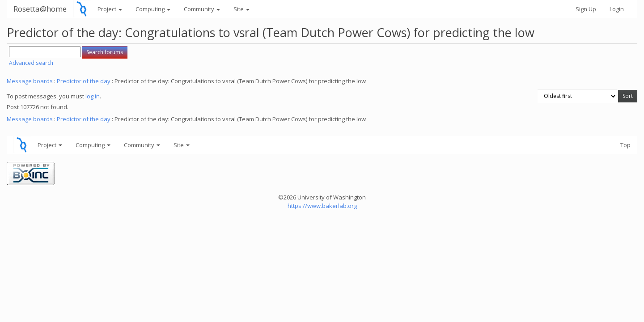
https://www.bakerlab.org (322, 206)
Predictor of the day (84, 81)
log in (93, 96)
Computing (153, 9)
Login (617, 9)
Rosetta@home (40, 9)
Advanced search (31, 63)
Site (241, 9)
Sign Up (586, 9)
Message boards (30, 81)
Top (625, 145)
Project (110, 9)
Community (202, 9)
